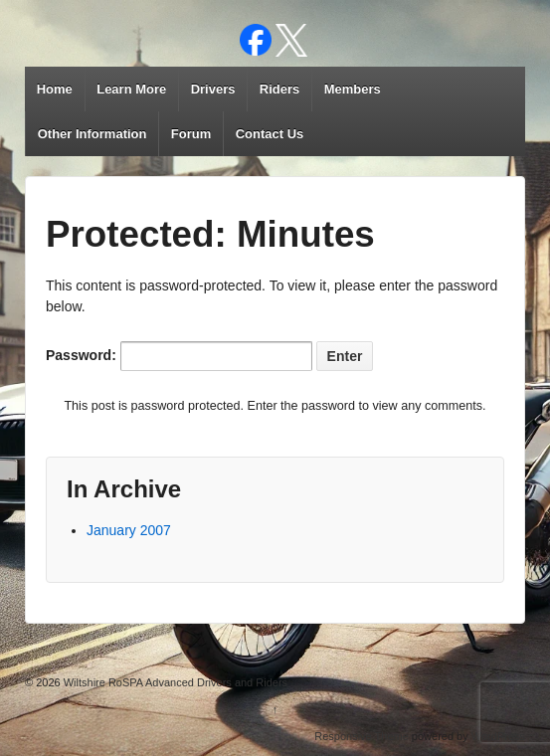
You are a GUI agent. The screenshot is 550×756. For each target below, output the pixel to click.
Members (353, 89)
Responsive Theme (362, 736)
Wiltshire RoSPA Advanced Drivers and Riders (174, 682)
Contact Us (270, 134)
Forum (191, 134)
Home (55, 89)
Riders (279, 89)
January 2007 (129, 530)
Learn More (131, 89)
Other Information (92, 134)
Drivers (213, 89)
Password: (179, 356)
